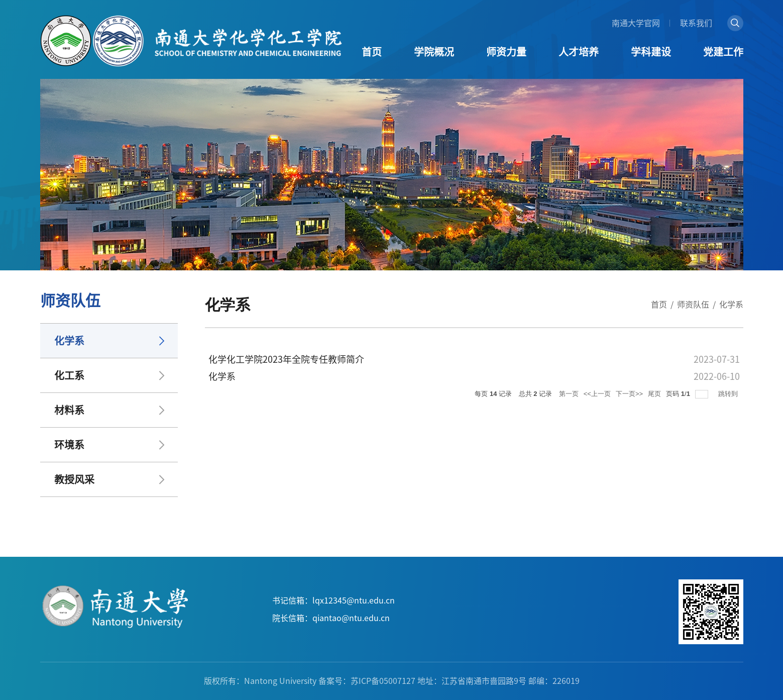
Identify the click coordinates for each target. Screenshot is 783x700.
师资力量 (506, 52)
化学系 (731, 305)
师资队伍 (693, 305)
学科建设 (651, 52)
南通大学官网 (636, 23)
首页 (372, 52)
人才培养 (579, 52)
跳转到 (729, 394)
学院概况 (434, 52)
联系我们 (696, 23)
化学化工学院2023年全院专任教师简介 (286, 359)
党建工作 (723, 52)
